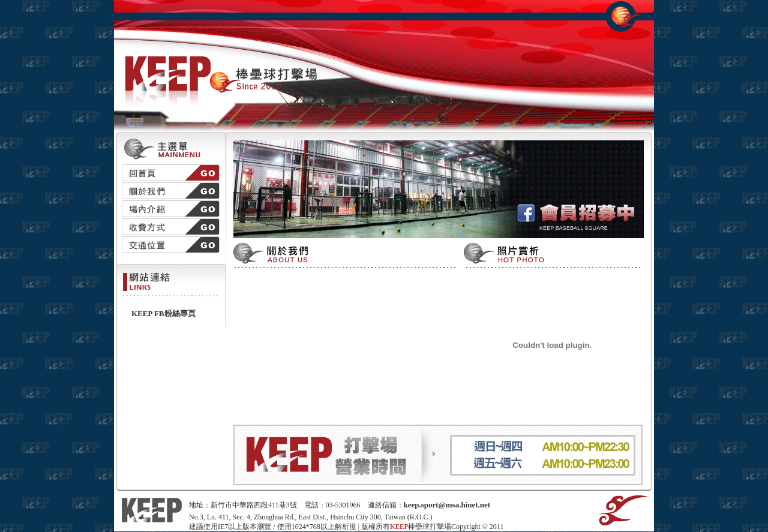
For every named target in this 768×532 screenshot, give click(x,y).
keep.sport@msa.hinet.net (447, 505)
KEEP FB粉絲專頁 (163, 313)
